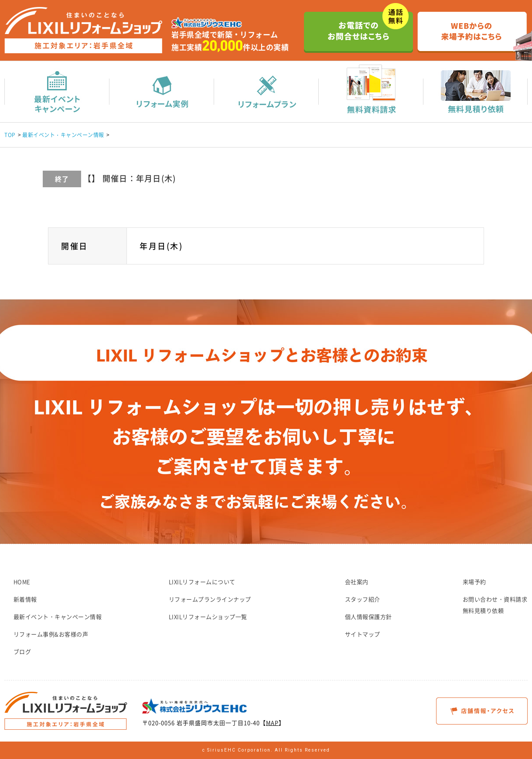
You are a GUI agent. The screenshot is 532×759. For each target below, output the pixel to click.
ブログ (22, 651)
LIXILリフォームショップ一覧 (208, 616)
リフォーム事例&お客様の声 (51, 634)
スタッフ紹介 (363, 599)
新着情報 (25, 599)
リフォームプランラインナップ (210, 599)
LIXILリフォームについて (202, 582)
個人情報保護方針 (368, 616)
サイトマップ (363, 634)
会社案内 (357, 582)
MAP (272, 723)
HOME (22, 582)
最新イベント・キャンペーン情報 (63, 135)
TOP (10, 135)
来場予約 (474, 582)
